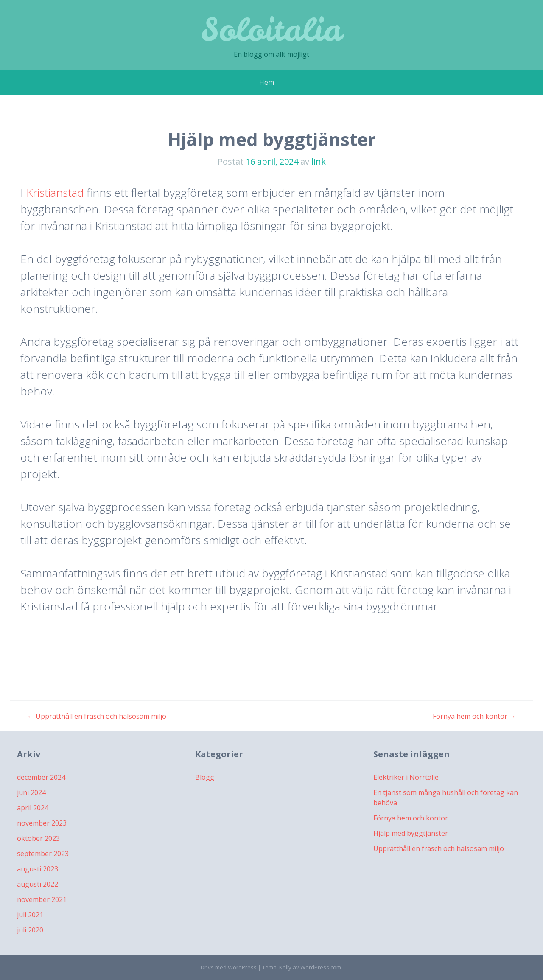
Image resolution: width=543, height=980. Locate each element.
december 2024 (41, 777)
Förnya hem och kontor (474, 716)
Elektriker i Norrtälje (406, 777)
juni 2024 (31, 792)
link (319, 161)
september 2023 (43, 854)
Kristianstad (55, 193)
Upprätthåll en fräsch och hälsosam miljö (97, 716)
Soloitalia (271, 29)
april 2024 (33, 808)
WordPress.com (321, 967)
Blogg (205, 777)
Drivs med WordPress (229, 967)
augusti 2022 (38, 884)
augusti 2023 (38, 869)
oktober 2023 (38, 838)
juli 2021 (30, 915)
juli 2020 (30, 930)
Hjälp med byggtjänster (411, 833)
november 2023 (42, 823)
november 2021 (42, 899)
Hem (267, 82)
